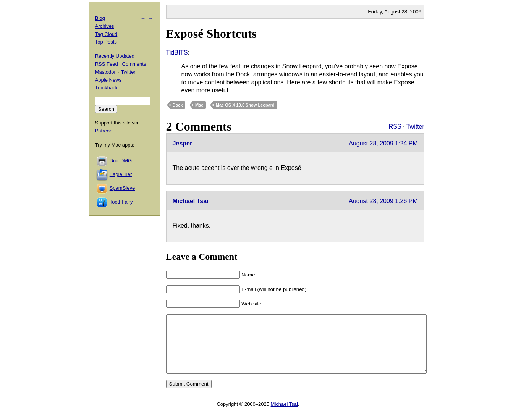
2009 (416, 12)
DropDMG (121, 161)
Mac (199, 105)
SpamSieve (122, 188)
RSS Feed (107, 64)
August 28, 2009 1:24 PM (383, 143)
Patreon (104, 131)
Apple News (108, 80)
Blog (100, 18)
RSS (395, 127)
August (392, 12)
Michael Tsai (191, 201)
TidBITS (177, 52)
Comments (134, 64)
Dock (178, 105)
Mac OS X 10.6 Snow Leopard (245, 105)
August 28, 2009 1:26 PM (383, 201)
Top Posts (106, 42)
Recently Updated (115, 56)
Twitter (415, 127)
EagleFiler (121, 174)
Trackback (106, 88)
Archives (105, 26)
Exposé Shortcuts (211, 34)
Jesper (183, 143)
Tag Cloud (106, 34)
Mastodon (106, 72)
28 (404, 12)
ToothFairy (121, 202)
